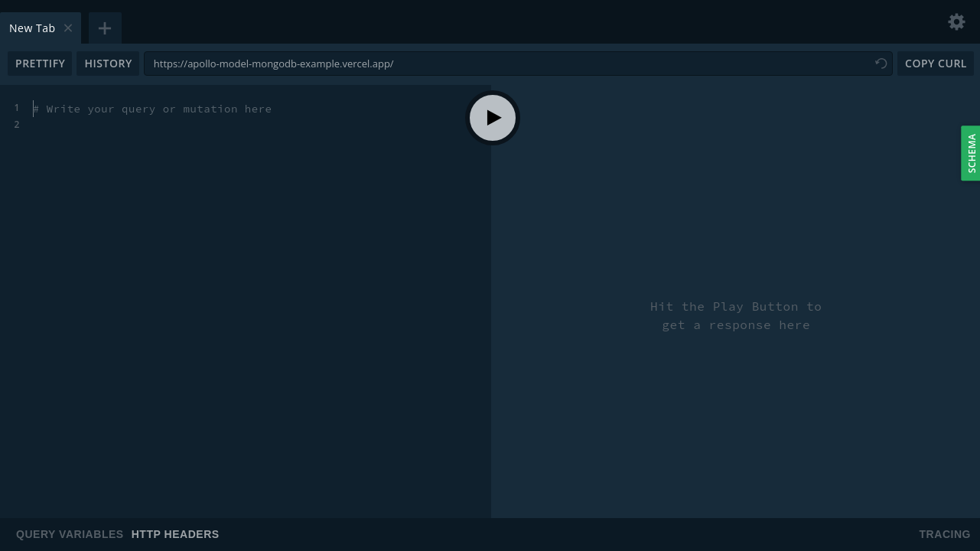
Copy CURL (936, 63)
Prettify (40, 63)
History (108, 63)
